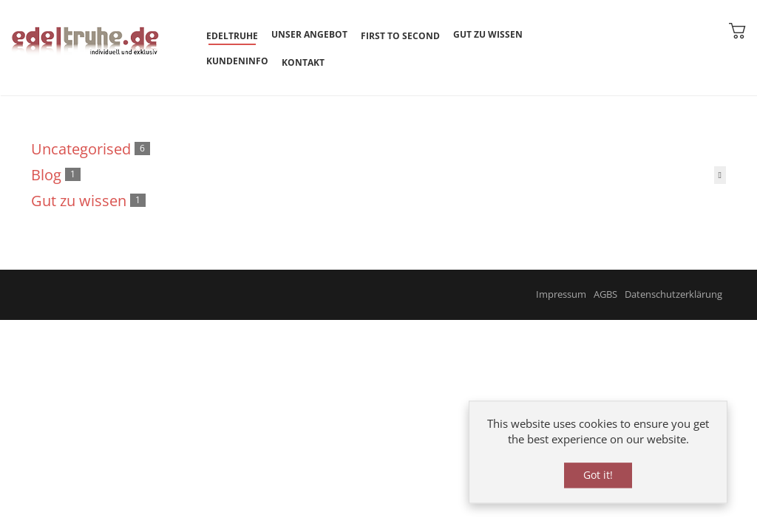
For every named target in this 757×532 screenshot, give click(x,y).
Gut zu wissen (79, 201)
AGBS (605, 294)
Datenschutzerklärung (673, 294)
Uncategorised (81, 149)
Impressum (561, 294)
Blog (46, 175)
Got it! (598, 477)
